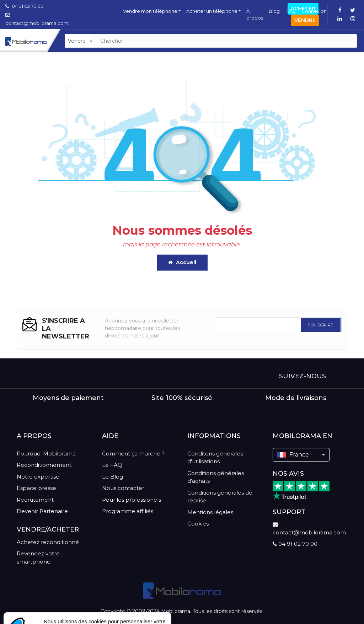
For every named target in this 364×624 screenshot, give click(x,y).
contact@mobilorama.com (309, 529)
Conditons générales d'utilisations (215, 458)
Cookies (198, 524)
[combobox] (80, 41)
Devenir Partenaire (42, 511)
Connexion (314, 11)
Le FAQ (112, 465)
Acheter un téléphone (212, 11)
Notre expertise (38, 477)
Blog (274, 11)
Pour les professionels (132, 500)
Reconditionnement (44, 465)
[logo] (182, 591)
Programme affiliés (128, 511)
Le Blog (113, 477)
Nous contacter (123, 488)
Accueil (182, 262)
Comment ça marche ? (133, 454)
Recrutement (35, 500)
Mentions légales (210, 512)
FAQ (291, 11)
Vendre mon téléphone (150, 11)
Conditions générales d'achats (216, 477)
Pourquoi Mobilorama (46, 454)
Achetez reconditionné (48, 542)
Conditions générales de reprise (220, 497)
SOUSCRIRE (321, 325)
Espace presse (36, 488)
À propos (255, 15)
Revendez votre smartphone (38, 558)
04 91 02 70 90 (25, 6)
